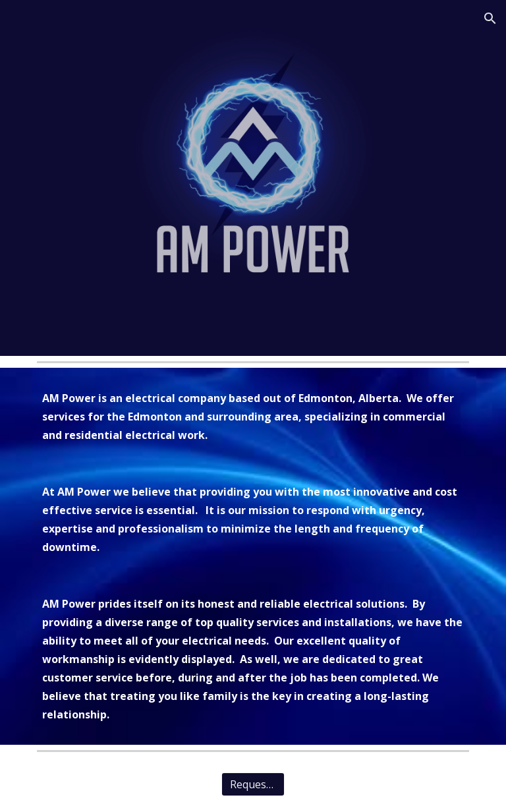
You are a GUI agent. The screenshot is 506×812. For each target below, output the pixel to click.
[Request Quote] (253, 784)
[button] (490, 18)
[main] (253, 556)
